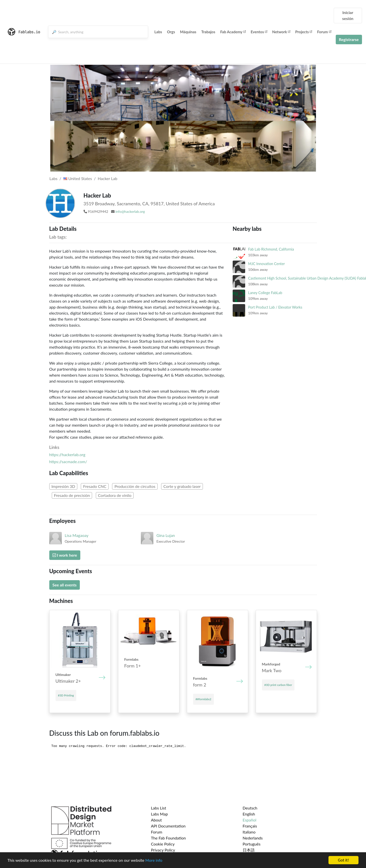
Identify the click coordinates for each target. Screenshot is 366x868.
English (249, 814)
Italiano (249, 832)
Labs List (158, 808)
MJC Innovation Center (267, 264)
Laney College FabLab (265, 293)
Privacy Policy (163, 850)
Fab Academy (233, 32)
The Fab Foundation (168, 838)
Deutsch (250, 808)
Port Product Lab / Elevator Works (275, 307)
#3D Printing (66, 695)
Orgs (171, 32)
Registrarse (349, 39)
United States (78, 178)
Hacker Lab (108, 178)
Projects (304, 32)
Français (250, 826)
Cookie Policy (163, 844)
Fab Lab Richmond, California (271, 249)
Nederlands (253, 838)
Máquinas (188, 32)
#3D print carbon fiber (278, 685)
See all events (65, 585)
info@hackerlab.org (130, 211)
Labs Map (159, 814)
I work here (65, 555)
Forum (324, 32)
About (156, 820)
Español (250, 820)
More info (154, 860)
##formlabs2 (204, 699)
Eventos (259, 32)
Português (252, 844)
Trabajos (208, 32)
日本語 (249, 850)
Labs (158, 32)
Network (281, 32)
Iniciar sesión (348, 15)
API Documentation (168, 826)
